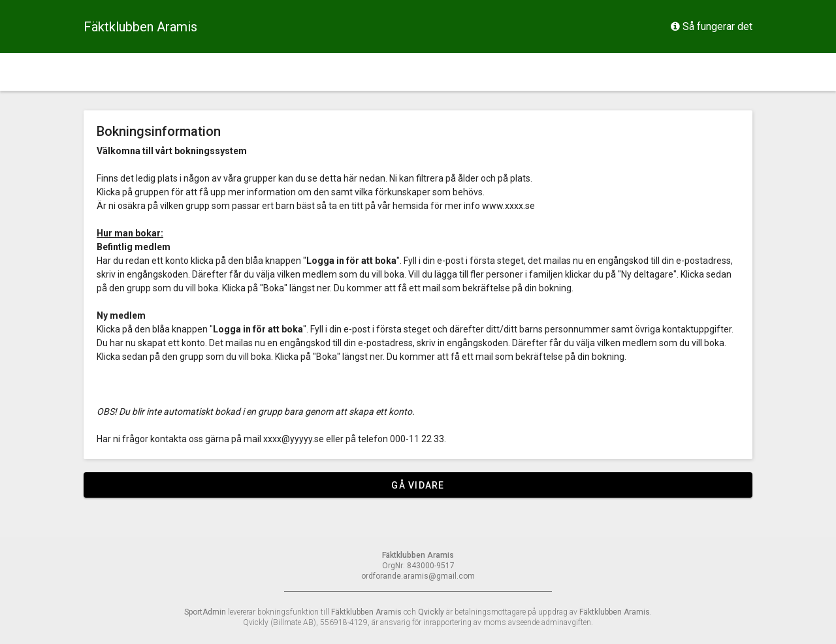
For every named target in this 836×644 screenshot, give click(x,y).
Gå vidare (418, 485)
